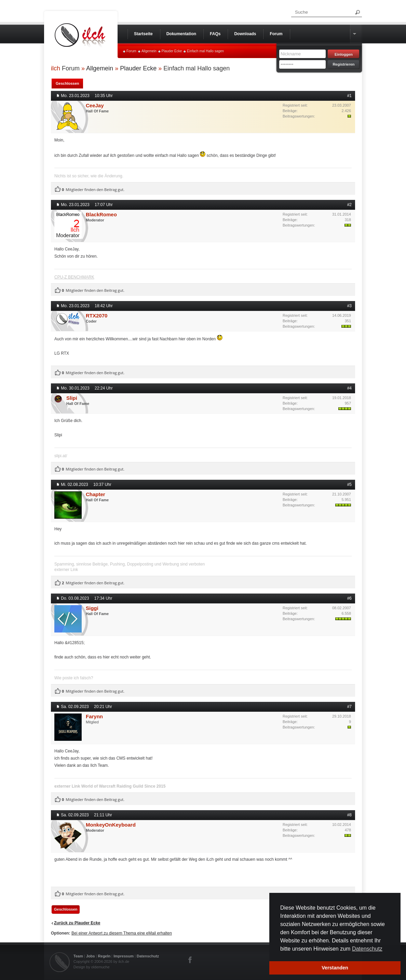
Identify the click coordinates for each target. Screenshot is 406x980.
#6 (349, 598)
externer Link (66, 570)
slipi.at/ (61, 456)
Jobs (91, 956)
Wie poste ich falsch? (74, 678)
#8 (349, 815)
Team (78, 956)
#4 (349, 388)
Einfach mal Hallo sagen (205, 51)
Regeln (104, 956)
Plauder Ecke (172, 51)
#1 (349, 96)
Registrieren (343, 64)
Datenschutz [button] (367, 949)
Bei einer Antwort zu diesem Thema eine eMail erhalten (122, 933)
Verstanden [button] (335, 968)
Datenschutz (148, 956)
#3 (349, 306)
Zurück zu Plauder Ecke (77, 923)
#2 (349, 205)
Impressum (124, 956)
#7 (349, 707)
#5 (349, 485)
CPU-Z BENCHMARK (74, 277)
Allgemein (149, 51)
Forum (131, 51)
